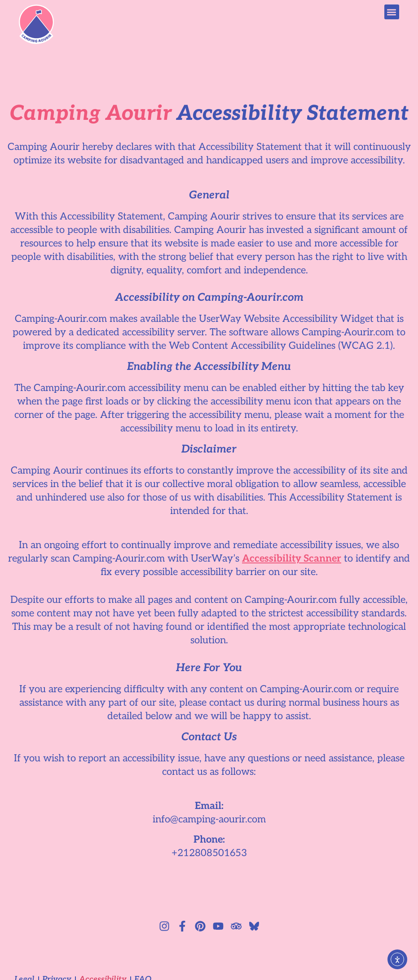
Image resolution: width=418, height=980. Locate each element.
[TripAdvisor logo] (236, 926)
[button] (392, 12)
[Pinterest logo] (200, 926)
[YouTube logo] (218, 926)
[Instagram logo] (164, 926)
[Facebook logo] (182, 926)
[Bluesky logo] (254, 926)
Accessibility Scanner (292, 558)
